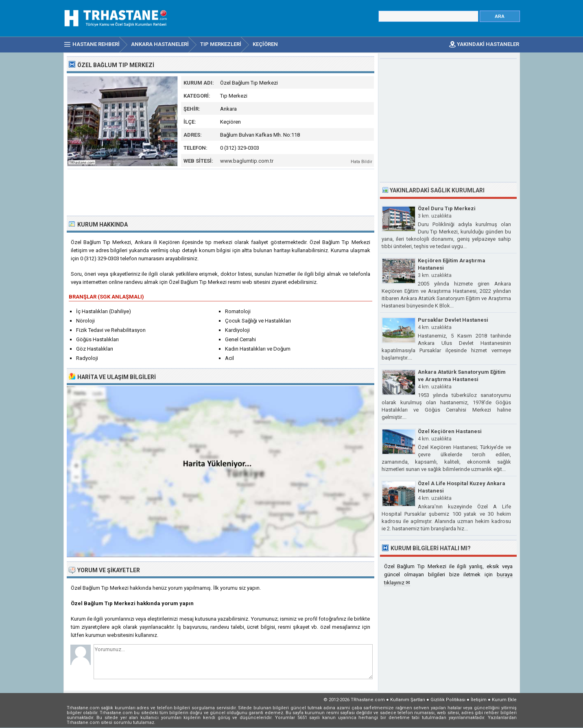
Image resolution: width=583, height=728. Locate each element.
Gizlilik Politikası (448, 700)
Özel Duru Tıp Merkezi (447, 208)
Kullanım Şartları (408, 700)
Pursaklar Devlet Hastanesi (453, 320)
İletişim (479, 700)
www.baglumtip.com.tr (247, 161)
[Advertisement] (221, 192)
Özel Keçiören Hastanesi (450, 431)
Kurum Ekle (504, 700)
